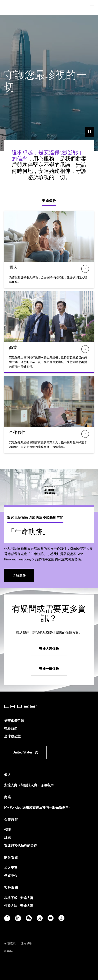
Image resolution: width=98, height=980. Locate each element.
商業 (8, 797)
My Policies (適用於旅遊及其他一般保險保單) (37, 808)
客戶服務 (11, 888)
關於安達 (11, 858)
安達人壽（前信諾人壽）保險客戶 (29, 785)
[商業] (85, 349)
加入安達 (11, 868)
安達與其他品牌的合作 (21, 846)
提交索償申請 (14, 721)
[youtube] (51, 918)
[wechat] (29, 918)
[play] (89, 132)
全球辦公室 (12, 736)
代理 (7, 830)
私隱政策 (10, 943)
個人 (8, 775)
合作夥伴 (11, 820)
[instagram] (61, 918)
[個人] (85, 269)
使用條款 (26, 943)
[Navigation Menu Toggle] (92, 7)
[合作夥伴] (85, 434)
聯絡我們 (11, 728)
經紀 (7, 838)
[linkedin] (18, 918)
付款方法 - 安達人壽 (19, 906)
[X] (40, 918)
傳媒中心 (11, 876)
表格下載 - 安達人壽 (19, 898)
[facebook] (7, 918)
